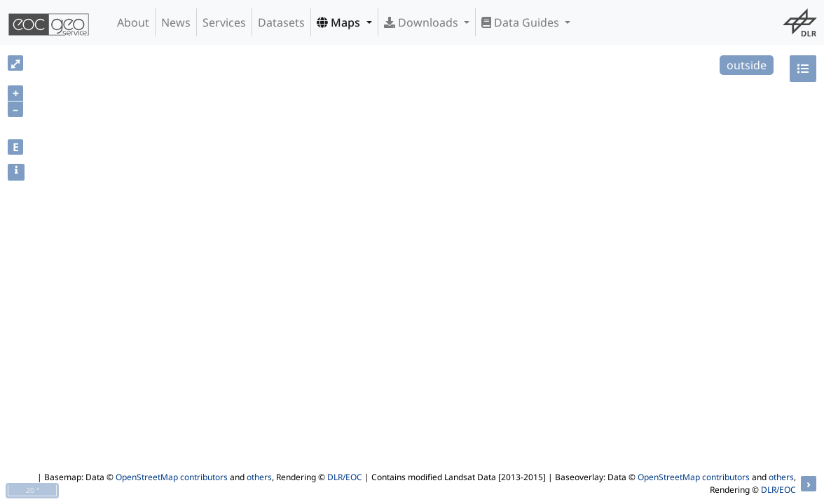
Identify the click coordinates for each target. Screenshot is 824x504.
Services (224, 22)
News (176, 22)
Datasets (281, 22)
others (259, 477)
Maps (340, 22)
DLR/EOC (345, 477)
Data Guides (522, 22)
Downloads (423, 22)
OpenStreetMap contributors (172, 477)
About (133, 22)
